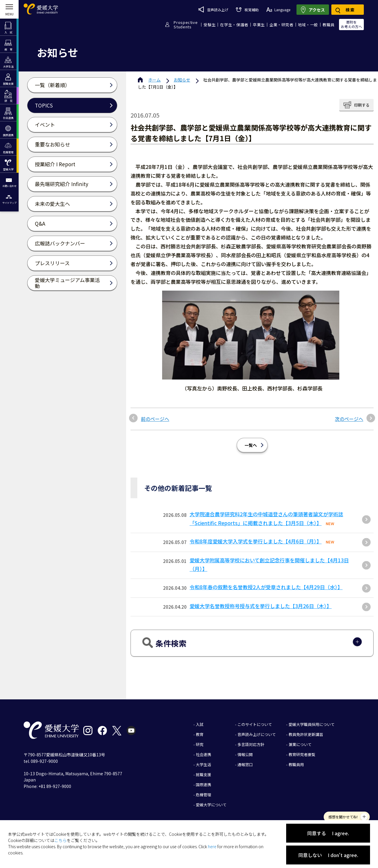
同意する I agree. (328, 833)
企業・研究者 (281, 25)
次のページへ (349, 419)
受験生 (210, 25)
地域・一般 (308, 25)
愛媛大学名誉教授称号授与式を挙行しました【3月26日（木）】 (261, 606)
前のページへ (155, 419)
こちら (61, 840)
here (212, 846)
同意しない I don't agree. (328, 855)
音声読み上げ (213, 9)
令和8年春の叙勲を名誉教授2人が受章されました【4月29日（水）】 (266, 587)
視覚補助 (247, 10)
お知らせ (182, 80)
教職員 (329, 25)
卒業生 (259, 25)
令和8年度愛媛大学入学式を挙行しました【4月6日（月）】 (256, 541)
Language (278, 10)
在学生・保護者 (234, 25)
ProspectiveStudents (186, 25)
